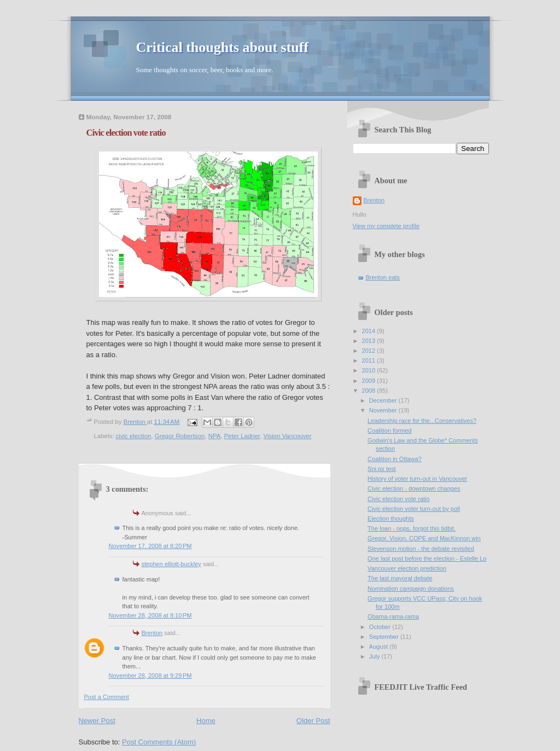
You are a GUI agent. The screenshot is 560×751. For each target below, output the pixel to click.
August (379, 647)
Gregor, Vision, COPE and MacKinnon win (424, 538)
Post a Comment (107, 697)
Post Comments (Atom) (159, 742)
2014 (370, 331)
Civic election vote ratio (399, 499)
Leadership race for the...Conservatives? (422, 421)
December (384, 400)
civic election (134, 436)
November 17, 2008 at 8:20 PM (150, 546)
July (375, 656)
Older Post (313, 721)
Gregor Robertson (180, 436)
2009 (370, 381)
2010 (370, 370)
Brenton (152, 633)
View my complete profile (386, 226)
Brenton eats (383, 277)
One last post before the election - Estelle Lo (427, 558)
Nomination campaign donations (411, 589)
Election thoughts (391, 519)
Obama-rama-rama (393, 616)
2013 (370, 341)
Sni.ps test (382, 469)
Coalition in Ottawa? (395, 459)
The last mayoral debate (400, 578)
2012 (370, 351)
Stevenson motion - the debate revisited (421, 549)
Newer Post (97, 721)
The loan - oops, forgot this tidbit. (412, 528)
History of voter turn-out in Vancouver (417, 479)
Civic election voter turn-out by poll (414, 509)
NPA (215, 436)
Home (206, 721)
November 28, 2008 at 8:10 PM (150, 615)
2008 (370, 391)
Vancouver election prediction (407, 568)
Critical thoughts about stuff (223, 47)
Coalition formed (389, 430)
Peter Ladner (242, 436)
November (384, 410)
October (381, 627)
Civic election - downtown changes (414, 488)
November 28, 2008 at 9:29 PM (150, 676)
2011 (370, 360)
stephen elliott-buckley (171, 564)
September (385, 637)
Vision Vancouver (288, 436)
